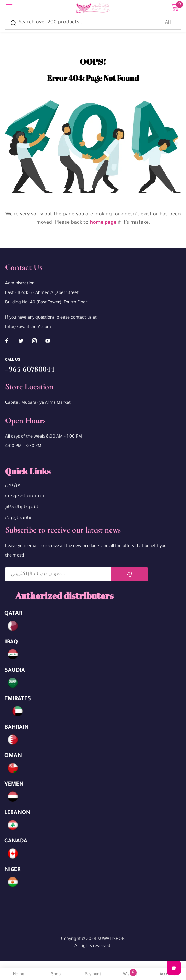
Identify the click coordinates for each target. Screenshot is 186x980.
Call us (13, 360)
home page (103, 223)
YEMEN (14, 785)
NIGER (12, 870)
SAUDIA (15, 671)
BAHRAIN (17, 728)
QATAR (13, 614)
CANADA (16, 841)
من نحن (13, 486)
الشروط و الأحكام (22, 507)
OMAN (13, 756)
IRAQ (11, 642)
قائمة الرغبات (18, 518)
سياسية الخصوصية (25, 497)
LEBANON (18, 813)
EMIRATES (18, 699)
